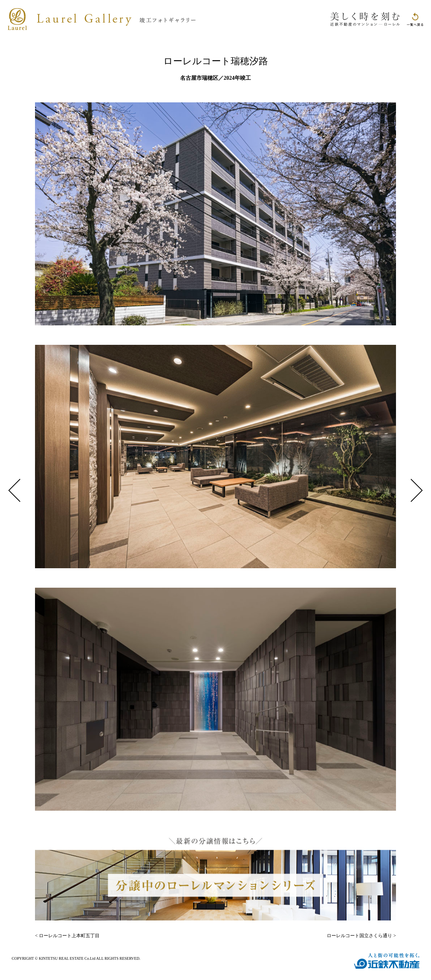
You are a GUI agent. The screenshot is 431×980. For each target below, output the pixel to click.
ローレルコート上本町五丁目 (69, 936)
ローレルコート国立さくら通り (359, 936)
